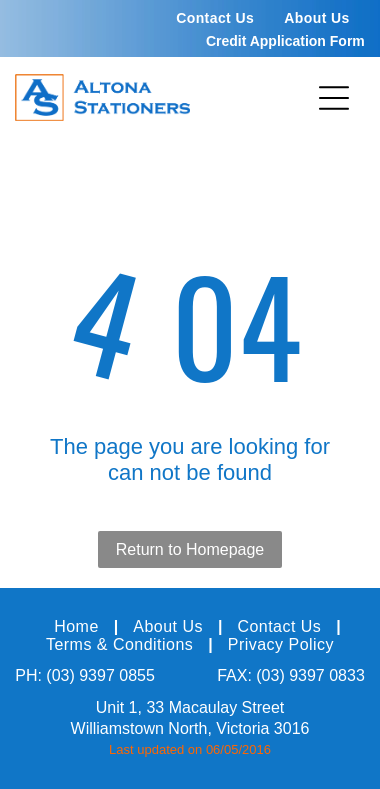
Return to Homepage (190, 549)
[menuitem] (215, 18)
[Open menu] (334, 98)
